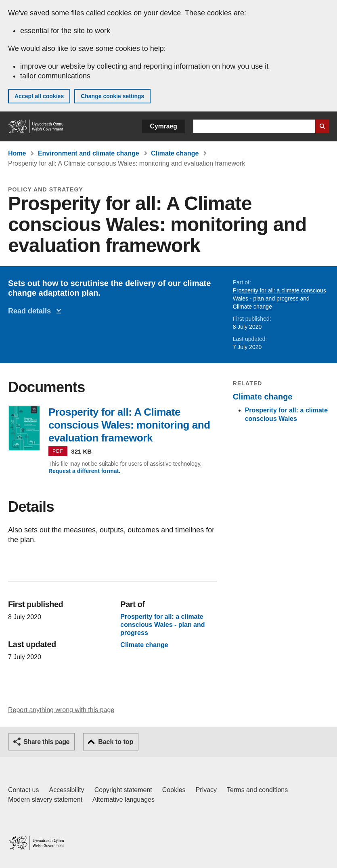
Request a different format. (84, 471)
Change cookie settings (112, 96)
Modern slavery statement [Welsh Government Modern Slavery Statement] (45, 800)
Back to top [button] (116, 742)
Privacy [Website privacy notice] (206, 790)
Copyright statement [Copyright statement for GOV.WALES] (123, 790)
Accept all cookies (39, 96)
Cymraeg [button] (164, 126)
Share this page (46, 742)
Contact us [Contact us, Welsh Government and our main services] (23, 790)
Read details (31, 311)
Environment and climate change (89, 153)
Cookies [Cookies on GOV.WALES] (174, 790)
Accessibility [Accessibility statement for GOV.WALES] (66, 790)
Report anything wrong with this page (61, 710)
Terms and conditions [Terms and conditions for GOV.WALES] (257, 790)
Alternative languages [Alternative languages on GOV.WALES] (123, 800)
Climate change (175, 153)
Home (17, 153)
